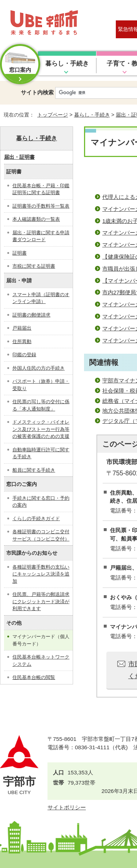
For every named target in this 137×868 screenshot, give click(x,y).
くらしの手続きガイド (36, 519)
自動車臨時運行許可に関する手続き (41, 453)
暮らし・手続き (67, 64)
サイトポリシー (67, 807)
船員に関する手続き (34, 470)
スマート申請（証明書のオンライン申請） (41, 298)
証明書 (20, 253)
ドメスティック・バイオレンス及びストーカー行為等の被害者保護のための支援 (41, 429)
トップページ (53, 115)
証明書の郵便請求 (31, 315)
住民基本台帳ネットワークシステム (41, 661)
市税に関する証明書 (34, 266)
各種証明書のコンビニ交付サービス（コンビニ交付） (41, 535)
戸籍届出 (22, 328)
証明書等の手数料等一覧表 (41, 206)
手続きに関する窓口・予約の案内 (41, 502)
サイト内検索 (37, 92)
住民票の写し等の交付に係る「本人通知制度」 (41, 405)
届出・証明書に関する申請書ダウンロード (41, 236)
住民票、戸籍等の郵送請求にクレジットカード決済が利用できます (41, 601)
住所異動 (22, 341)
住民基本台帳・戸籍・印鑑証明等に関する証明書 (41, 189)
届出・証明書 (19, 157)
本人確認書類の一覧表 (36, 219)
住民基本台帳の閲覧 (34, 677)
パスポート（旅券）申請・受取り (41, 385)
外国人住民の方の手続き (39, 368)
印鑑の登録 (24, 355)
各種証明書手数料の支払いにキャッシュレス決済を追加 (41, 574)
